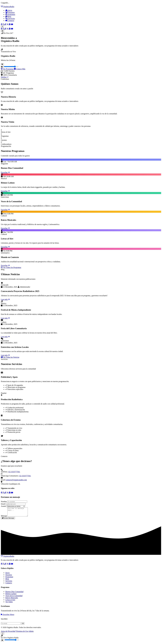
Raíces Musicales (12, 599)
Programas (10, 14)
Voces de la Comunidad (14, 597)
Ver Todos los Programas (11, 267)
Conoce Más (20, 69)
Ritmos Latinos (11, 595)
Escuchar (5, 172)
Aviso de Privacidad (8, 633)
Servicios (10, 19)
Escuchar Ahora (8, 616)
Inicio (9, 10)
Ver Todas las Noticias (10, 357)
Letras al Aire (10, 601)
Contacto (10, 21)
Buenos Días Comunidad (14, 593)
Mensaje (4, 518)
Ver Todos (9, 603)
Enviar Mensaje (8, 520)
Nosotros (10, 12)
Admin (31, 633)
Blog (8, 16)
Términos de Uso (22, 633)
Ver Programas (7, 69)
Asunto (3, 506)
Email (3, 504)
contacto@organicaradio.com (16, 480)
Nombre (4, 502)
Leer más (5, 299)
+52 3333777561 (14, 472)
